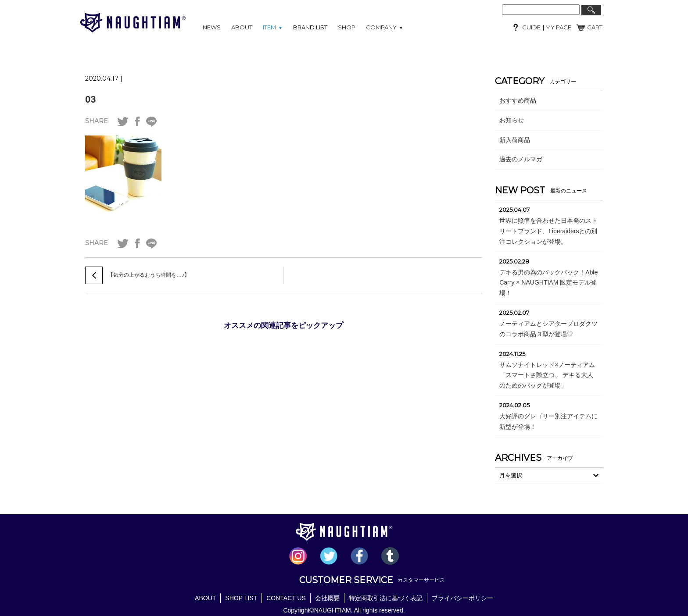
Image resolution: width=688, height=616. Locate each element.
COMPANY (385, 27)
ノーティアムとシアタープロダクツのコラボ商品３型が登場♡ (548, 329)
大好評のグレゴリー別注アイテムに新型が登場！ (548, 421)
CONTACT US (286, 598)
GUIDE (531, 27)
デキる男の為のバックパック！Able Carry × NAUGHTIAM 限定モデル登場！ (548, 283)
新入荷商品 (515, 140)
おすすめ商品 (518, 100)
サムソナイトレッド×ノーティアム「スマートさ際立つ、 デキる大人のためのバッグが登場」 (547, 375)
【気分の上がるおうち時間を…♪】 (149, 275)
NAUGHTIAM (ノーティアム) (133, 23)
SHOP (347, 27)
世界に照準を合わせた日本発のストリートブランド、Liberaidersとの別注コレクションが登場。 (548, 231)
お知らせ (512, 120)
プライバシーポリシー (462, 598)
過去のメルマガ (521, 159)
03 (90, 99)
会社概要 (327, 598)
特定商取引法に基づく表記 (386, 598)
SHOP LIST (241, 598)
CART (595, 27)
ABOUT (242, 27)
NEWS (212, 27)
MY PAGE (558, 27)
